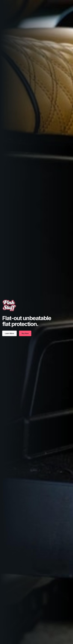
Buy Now (25, 333)
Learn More (9, 333)
